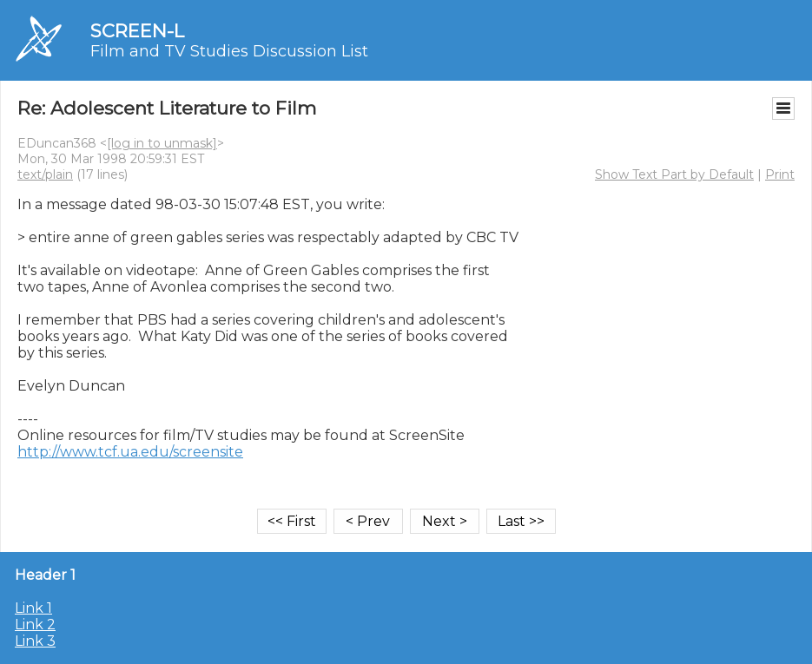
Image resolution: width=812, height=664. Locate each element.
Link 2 (35, 625)
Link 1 (33, 608)
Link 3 (35, 641)
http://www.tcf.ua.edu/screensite (130, 452)
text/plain (45, 174)
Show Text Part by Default (674, 174)
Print (780, 174)
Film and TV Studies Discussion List (229, 51)
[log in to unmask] (162, 143)
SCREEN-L (137, 31)
